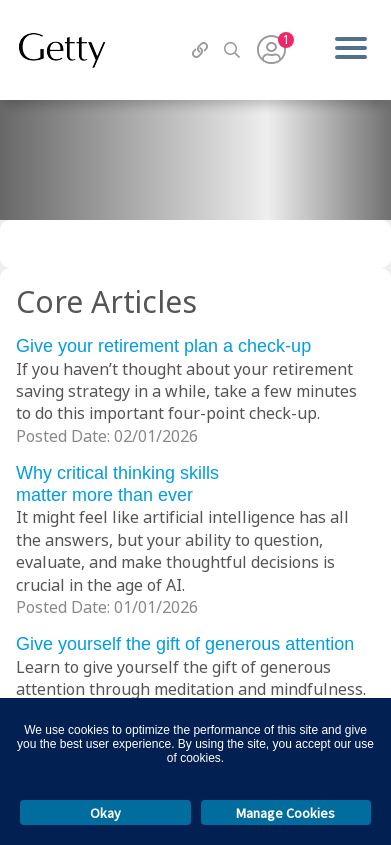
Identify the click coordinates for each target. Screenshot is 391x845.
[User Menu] (271, 50)
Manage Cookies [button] (285, 813)
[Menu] (350, 50)
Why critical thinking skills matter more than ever (117, 484)
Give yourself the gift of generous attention (185, 644)
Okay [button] (105, 813)
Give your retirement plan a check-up (163, 346)
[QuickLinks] (200, 50)
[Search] (232, 50)
